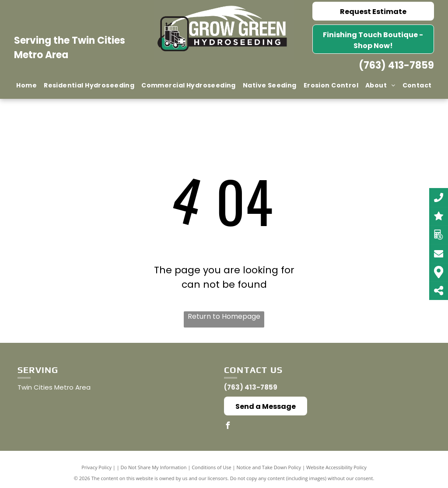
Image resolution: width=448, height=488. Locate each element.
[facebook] (227, 427)
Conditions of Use (212, 467)
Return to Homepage (224, 316)
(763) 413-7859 (396, 65)
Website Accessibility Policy (336, 467)
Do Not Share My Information (154, 467)
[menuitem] (26, 85)
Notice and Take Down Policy (269, 467)
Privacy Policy (96, 467)
